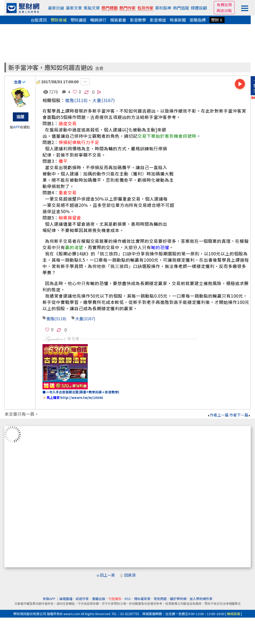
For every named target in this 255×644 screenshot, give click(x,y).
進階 (70, 100)
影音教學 (138, 20)
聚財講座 (78, 20)
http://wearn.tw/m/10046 (82, 398)
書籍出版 (99, 599)
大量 (79, 318)
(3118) (81, 100)
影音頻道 (158, 20)
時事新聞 (178, 20)
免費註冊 (224, 5)
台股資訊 (39, 20)
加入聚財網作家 (201, 599)
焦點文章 (92, 8)
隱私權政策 (142, 599)
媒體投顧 (199, 8)
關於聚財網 (178, 599)
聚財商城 (59, 20)
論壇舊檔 (66, 599)
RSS (128, 599)
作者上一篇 (218, 415)
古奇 (99, 68)
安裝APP (49, 599)
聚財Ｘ (217, 20)
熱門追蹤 (181, 8)
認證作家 (82, 599)
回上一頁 (107, 575)
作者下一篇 (240, 415)
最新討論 (56, 8)
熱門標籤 (110, 8)
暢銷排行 (98, 20)
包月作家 (145, 8)
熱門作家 (127, 8)
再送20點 (224, 10)
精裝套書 (118, 20)
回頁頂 (130, 575)
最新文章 (74, 8)
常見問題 (160, 599)
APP (16, 127)
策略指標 (198, 20)
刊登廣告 (115, 599)
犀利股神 (163, 8)
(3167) (108, 100)
